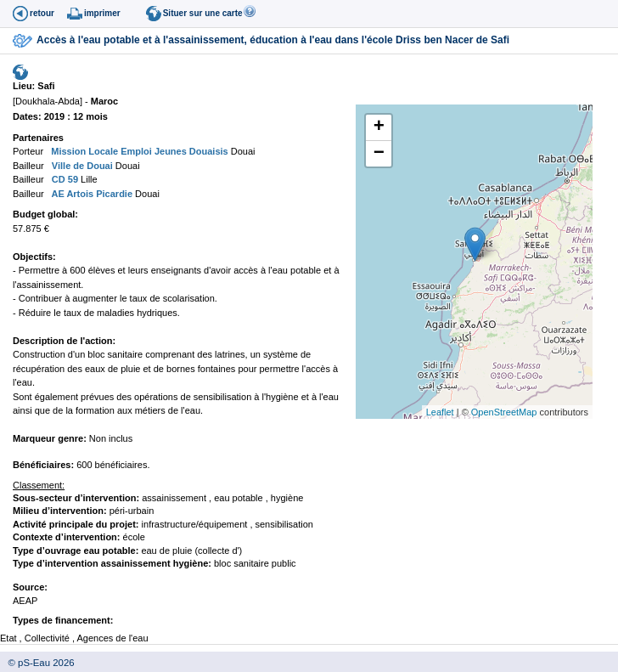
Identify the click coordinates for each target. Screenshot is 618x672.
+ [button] (379, 127)
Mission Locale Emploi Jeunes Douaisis (138, 151)
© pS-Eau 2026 (37, 663)
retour (42, 13)
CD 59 (64, 179)
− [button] (379, 154)
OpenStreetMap (504, 412)
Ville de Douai (81, 166)
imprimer (102, 13)
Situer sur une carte (203, 13)
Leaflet (440, 412)
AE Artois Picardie (91, 194)
